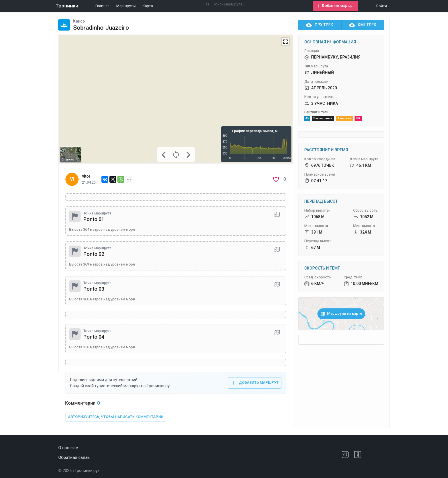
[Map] (176, 99)
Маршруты (126, 6)
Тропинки (67, 6)
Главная (102, 6)
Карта (148, 6)
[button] (335, 6)
